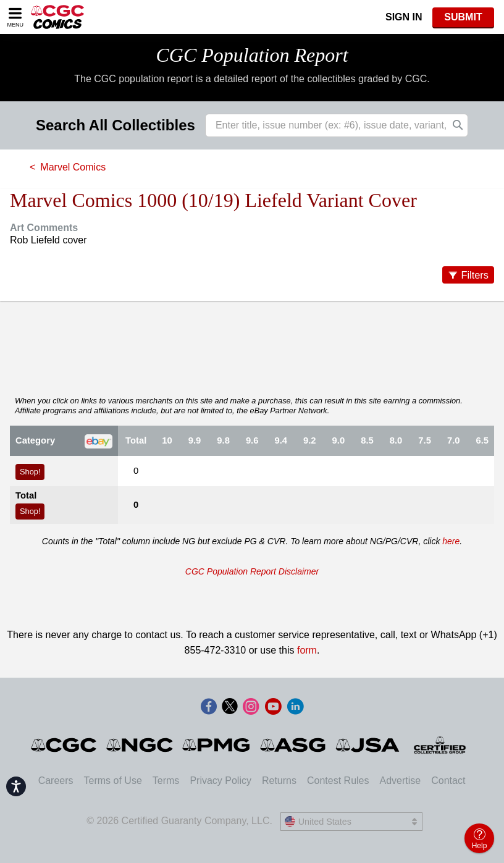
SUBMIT (463, 17)
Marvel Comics (73, 167)
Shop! (30, 472)
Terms (166, 781)
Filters (475, 275)
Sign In (404, 17)
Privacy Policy (220, 781)
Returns (279, 781)
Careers (56, 781)
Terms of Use (113, 781)
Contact (448, 781)
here (451, 541)
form (307, 650)
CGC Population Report (252, 55)
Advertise (400, 781)
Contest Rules (338, 781)
